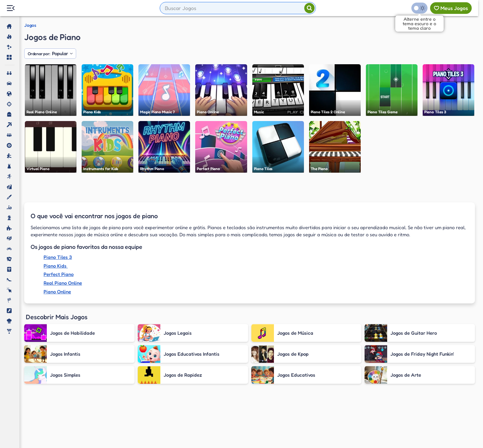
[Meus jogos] (451, 8)
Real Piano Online (63, 283)
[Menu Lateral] (10, 8)
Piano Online (57, 292)
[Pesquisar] (309, 8)
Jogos (30, 25)
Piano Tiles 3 (58, 257)
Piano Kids (56, 266)
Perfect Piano (59, 274)
